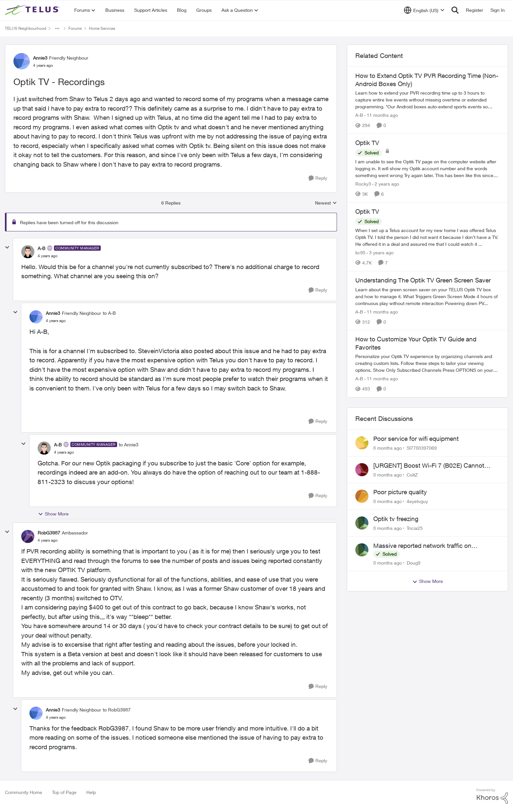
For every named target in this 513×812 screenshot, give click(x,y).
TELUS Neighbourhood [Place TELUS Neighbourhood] (26, 28)
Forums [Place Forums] (75, 28)
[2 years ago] (386, 184)
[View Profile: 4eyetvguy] (362, 496)
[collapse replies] (7, 247)
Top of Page (64, 792)
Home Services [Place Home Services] (102, 28)
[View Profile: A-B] (28, 252)
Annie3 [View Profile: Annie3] (40, 58)
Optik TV (367, 143)
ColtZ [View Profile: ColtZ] (412, 474)
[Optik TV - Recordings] (48, 256)
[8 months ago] (388, 448)
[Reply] (318, 178)
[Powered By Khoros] (492, 796)
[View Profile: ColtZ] (362, 470)
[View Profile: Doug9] (362, 550)
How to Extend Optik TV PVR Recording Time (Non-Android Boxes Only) (427, 80)
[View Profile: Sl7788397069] (362, 443)
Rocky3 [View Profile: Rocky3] (363, 184)
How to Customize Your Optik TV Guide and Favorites (416, 343)
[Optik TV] (427, 168)
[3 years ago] (380, 253)
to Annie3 (129, 445)
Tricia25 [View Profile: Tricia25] (415, 528)
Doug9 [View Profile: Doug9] (414, 562)
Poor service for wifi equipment (416, 439)
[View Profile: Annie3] (22, 61)
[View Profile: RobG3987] (28, 536)
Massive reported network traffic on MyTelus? (422, 546)
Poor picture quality (400, 492)
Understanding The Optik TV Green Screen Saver (423, 280)
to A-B (109, 313)
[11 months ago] (381, 115)
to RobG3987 (117, 710)
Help (91, 792)
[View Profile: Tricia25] (362, 523)
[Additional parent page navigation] (57, 28)
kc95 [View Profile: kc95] (360, 253)
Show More (53, 514)
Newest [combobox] (326, 203)
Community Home (24, 792)
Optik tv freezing (396, 519)
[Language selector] (424, 10)
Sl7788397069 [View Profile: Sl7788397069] (422, 448)
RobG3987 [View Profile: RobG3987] (49, 533)
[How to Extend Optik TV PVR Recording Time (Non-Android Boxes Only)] (427, 100)
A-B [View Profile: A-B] (42, 248)
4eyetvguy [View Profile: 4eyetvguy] (417, 501)
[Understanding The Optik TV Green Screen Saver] (427, 296)
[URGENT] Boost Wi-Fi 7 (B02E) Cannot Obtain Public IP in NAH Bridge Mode (429, 466)
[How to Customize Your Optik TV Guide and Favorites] (427, 363)
